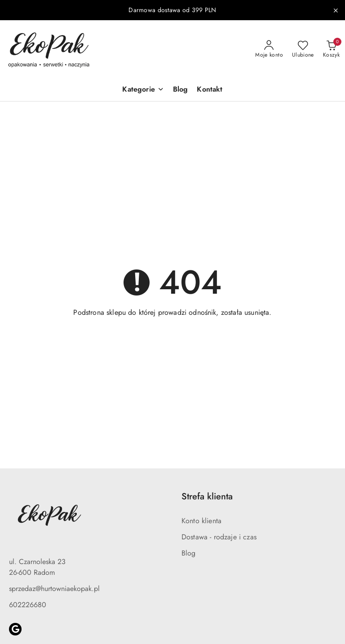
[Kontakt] (210, 90)
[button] (143, 90)
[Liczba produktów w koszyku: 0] (331, 49)
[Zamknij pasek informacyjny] (336, 10)
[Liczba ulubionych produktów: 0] (303, 49)
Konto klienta (201, 521)
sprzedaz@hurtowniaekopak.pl (54, 589)
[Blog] (181, 90)
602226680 (28, 605)
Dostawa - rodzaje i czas (219, 537)
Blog (189, 553)
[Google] (15, 629)
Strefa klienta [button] (207, 496)
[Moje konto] (269, 49)
